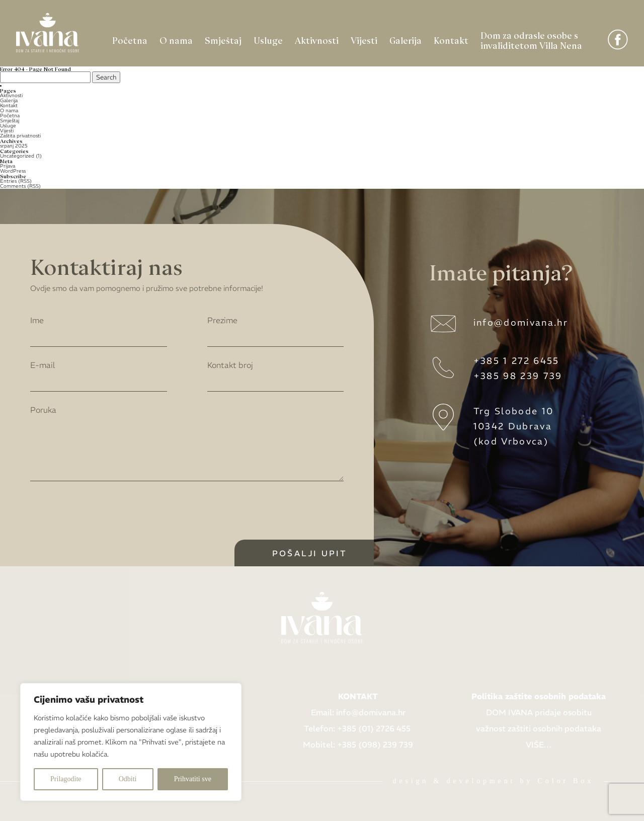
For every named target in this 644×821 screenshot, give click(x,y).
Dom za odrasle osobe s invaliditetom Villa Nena (531, 40)
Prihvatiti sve (193, 779)
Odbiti (128, 779)
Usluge (268, 40)
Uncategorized (17, 156)
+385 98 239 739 (518, 376)
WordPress (13, 171)
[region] (131, 742)
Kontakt (451, 40)
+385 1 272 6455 (516, 361)
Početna (130, 40)
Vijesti (364, 40)
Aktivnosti (317, 40)
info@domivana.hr (521, 322)
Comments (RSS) (20, 186)
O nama (176, 40)
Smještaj (223, 40)
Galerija (406, 40)
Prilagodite (66, 779)
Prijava (8, 166)
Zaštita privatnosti (20, 136)
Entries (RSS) (16, 181)
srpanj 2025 (14, 146)
